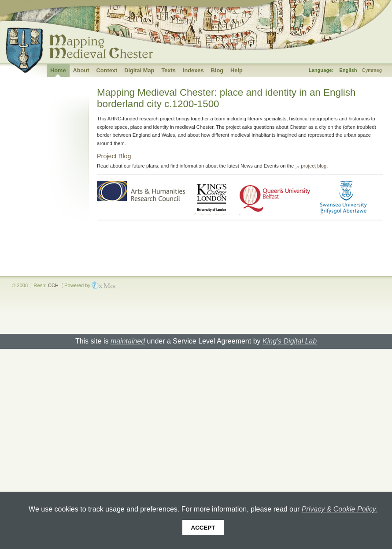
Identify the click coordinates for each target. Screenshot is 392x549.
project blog (314, 166)
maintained (128, 341)
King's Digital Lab (290, 341)
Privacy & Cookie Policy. (340, 509)
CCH (53, 285)
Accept (203, 528)
